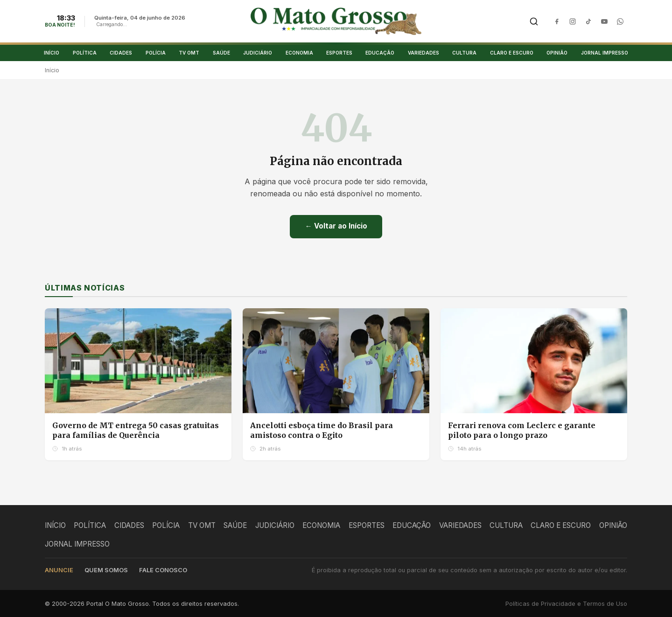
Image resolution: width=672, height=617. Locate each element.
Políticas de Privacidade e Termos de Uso (566, 604)
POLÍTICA (85, 53)
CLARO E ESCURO (512, 53)
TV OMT (189, 53)
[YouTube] (604, 21)
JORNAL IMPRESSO (605, 53)
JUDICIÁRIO (258, 53)
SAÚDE (221, 53)
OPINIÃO (557, 53)
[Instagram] (573, 21)
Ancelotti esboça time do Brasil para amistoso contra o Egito (322, 430)
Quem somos (106, 570)
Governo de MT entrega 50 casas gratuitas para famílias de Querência (136, 430)
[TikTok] (588, 21)
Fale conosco (163, 570)
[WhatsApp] (620, 21)
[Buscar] (534, 21)
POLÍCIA (156, 53)
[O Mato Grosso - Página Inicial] (336, 21)
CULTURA (464, 53)
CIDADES (121, 53)
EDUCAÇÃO (380, 53)
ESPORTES (339, 53)
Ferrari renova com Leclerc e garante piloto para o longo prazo (522, 430)
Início (52, 71)
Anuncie (59, 570)
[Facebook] (557, 21)
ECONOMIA (299, 53)
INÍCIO (52, 53)
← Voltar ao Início (336, 226)
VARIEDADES (423, 53)
